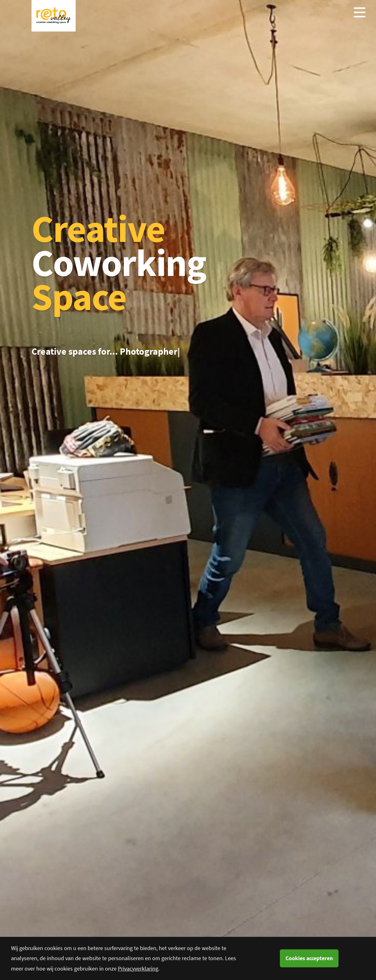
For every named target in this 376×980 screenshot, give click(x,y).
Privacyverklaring (138, 969)
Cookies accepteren (309, 958)
